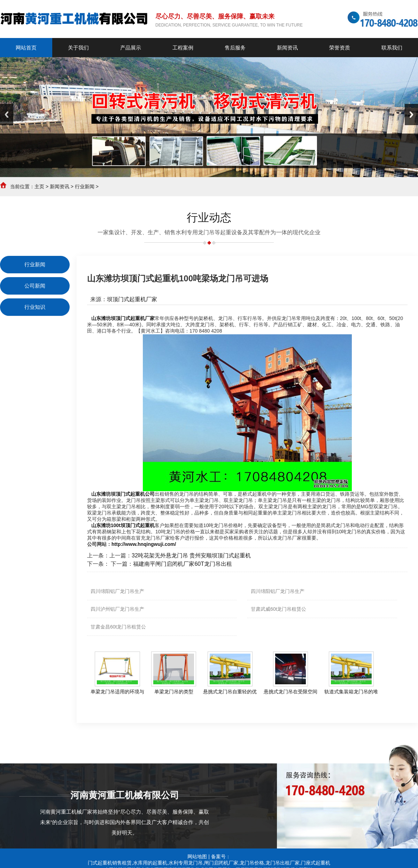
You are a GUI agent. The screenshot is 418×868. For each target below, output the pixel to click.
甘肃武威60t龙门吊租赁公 (278, 609)
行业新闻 (85, 186)
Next (411, 115)
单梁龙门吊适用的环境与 (117, 692)
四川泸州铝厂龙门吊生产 (117, 609)
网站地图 (197, 856)
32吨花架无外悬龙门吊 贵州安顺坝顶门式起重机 (191, 555)
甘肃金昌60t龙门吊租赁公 (118, 627)
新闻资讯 (60, 186)
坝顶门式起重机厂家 (132, 299)
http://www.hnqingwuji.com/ (144, 544)
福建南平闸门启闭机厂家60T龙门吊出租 (183, 564)
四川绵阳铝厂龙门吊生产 (117, 591)
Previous (7, 115)
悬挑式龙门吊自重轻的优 (230, 692)
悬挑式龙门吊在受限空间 (291, 692)
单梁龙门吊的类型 (174, 692)
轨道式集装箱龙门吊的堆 (351, 692)
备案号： (221, 856)
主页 (39, 186)
